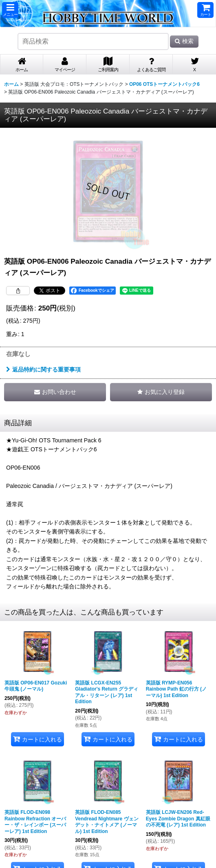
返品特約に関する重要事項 (43, 370)
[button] (10, 10)
